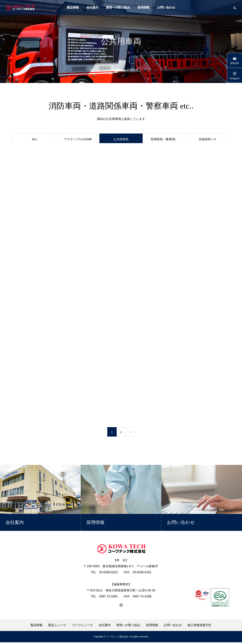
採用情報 (144, 7)
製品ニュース (57, 627)
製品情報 (73, 7)
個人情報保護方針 (199, 627)
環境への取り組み (118, 7)
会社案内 (92, 7)
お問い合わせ (166, 7)
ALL (34, 139)
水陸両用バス (208, 139)
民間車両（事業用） (164, 139)
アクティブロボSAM (78, 139)
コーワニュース (82, 627)
